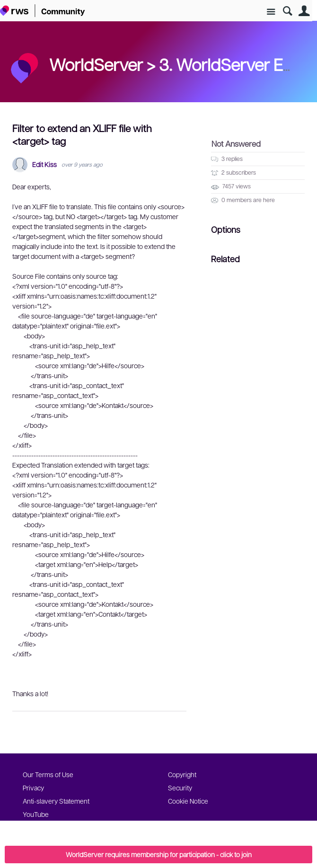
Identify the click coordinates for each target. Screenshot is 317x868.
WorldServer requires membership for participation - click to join (159, 854)
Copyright (182, 774)
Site (271, 12)
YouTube (36, 814)
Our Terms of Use (48, 774)
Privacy (33, 788)
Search (287, 11)
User (304, 11)
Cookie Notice (188, 801)
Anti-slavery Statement (56, 801)
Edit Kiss (44, 164)
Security (180, 788)
